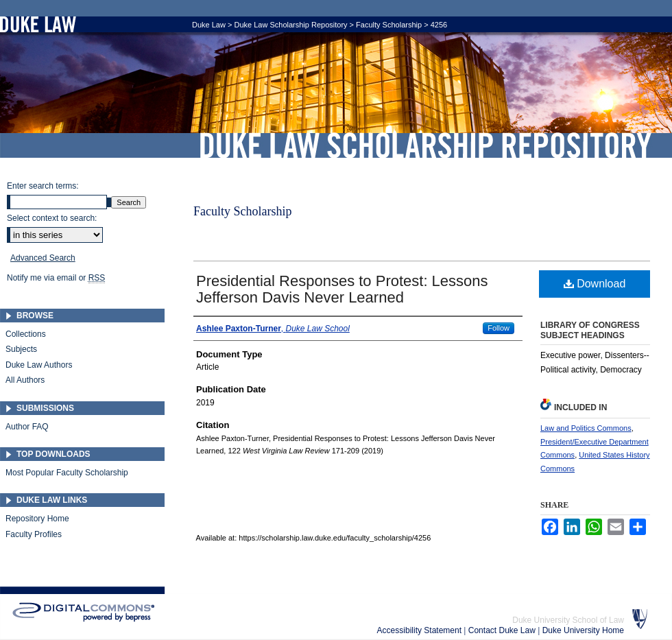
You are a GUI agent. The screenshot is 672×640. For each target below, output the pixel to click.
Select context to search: (52, 218)
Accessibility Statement (421, 630)
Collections (26, 334)
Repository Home (37, 519)
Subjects (21, 349)
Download (595, 284)
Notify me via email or (56, 278)
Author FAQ (27, 427)
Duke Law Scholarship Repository (425, 145)
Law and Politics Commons (586, 428)
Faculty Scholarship (389, 25)
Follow (499, 328)
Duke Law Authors (39, 365)
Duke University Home (583, 630)
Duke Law (209, 25)
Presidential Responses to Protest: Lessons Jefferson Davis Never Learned (342, 289)
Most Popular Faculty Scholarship (67, 473)
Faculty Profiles (34, 534)
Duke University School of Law (568, 620)
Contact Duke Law (503, 630)
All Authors (25, 380)
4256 (439, 25)
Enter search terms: (43, 186)
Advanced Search (43, 258)
